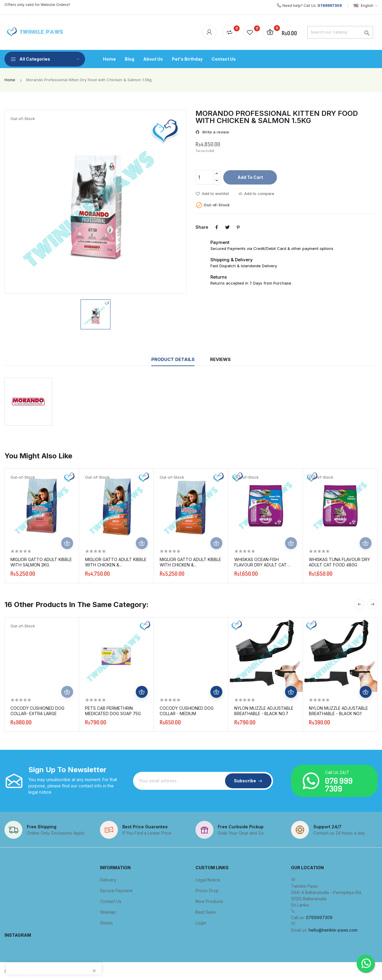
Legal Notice (208, 880)
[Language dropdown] (366, 6)
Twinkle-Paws (42, 971)
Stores (106, 923)
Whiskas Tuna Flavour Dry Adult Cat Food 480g (339, 562)
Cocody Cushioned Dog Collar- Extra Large (37, 711)
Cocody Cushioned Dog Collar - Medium (187, 711)
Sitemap (108, 912)
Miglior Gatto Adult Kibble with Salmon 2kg (41, 562)
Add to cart (250, 177)
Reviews (220, 359)
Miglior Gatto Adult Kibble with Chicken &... (116, 562)
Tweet (227, 227)
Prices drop (207, 891)
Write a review (215, 132)
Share (217, 227)
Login (201, 923)
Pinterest (238, 227)
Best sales (206, 912)
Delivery (108, 880)
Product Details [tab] (173, 359)
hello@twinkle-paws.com (333, 930)
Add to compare (256, 194)
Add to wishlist (212, 194)
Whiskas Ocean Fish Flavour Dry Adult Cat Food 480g (261, 562)
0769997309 (330, 6)
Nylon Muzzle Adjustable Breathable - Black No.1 (338, 711)
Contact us (111, 901)
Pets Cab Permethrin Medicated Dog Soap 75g (113, 711)
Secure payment (116, 891)
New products (209, 901)
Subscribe (245, 781)
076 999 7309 (339, 785)
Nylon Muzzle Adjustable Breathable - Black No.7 (264, 711)
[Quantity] (204, 177)
